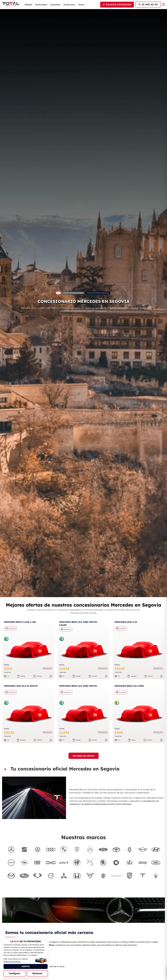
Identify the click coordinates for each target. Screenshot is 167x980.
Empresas (55, 5)
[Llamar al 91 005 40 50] (148, 5)
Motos (81, 5)
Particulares (41, 5)
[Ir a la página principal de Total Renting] (58, 293)
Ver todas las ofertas (84, 756)
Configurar (15, 973)
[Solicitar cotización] (117, 5)
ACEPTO (26, 966)
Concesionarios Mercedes (98, 293)
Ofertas (28, 5)
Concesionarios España (73, 293)
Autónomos (69, 5)
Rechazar (37, 973)
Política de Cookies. (12, 962)
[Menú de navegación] (163, 4)
